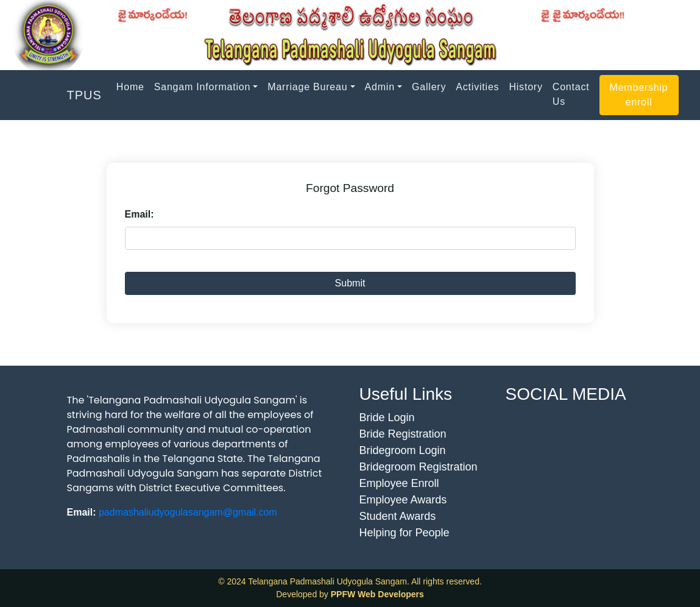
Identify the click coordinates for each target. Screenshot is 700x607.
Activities (477, 87)
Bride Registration (403, 434)
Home (130, 87)
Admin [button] (380, 87)
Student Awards (398, 516)
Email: (140, 214)
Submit (350, 283)
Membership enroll (639, 95)
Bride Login (387, 417)
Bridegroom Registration (419, 467)
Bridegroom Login (403, 450)
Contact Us (571, 94)
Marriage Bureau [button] (307, 87)
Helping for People (405, 533)
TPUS (84, 95)
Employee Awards (403, 500)
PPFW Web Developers (377, 594)
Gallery (429, 87)
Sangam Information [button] (202, 87)
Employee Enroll (399, 483)
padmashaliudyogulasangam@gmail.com (188, 512)
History (525, 87)
